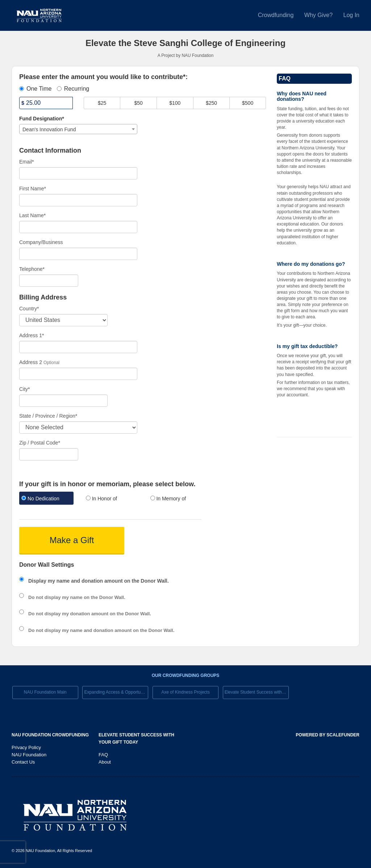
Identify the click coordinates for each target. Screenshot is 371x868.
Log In (351, 15)
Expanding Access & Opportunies (116, 692)
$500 (248, 103)
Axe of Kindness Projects (185, 692)
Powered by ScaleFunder (328, 735)
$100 (175, 103)
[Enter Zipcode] (49, 454)
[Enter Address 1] (78, 347)
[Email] (78, 173)
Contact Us (23, 762)
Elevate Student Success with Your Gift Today (257, 692)
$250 (211, 103)
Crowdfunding (277, 15)
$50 (139, 103)
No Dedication (40, 499)
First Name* (33, 189)
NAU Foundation (29, 755)
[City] (63, 401)
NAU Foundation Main (45, 692)
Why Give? (319, 15)
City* (25, 389)
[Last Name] (78, 227)
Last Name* (32, 215)
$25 (102, 103)
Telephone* (32, 269)
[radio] (46, 499)
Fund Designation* (42, 119)
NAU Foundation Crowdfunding (50, 735)
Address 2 (31, 362)
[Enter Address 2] (78, 374)
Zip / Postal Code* (40, 443)
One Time (35, 89)
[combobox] (78, 129)
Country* (29, 309)
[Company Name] (78, 254)
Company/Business (41, 242)
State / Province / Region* (48, 416)
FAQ (103, 755)
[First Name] (78, 200)
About (105, 762)
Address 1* (32, 335)
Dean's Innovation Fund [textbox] (49, 129)
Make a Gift (72, 540)
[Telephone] (49, 281)
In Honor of (101, 499)
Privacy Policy (26, 747)
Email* (26, 162)
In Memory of (168, 499)
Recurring (73, 89)
